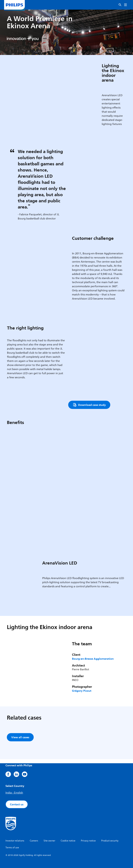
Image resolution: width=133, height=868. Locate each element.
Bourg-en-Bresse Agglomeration (93, 659)
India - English (14, 793)
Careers (34, 841)
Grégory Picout (82, 691)
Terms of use (12, 848)
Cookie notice (68, 841)
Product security (110, 841)
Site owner (49, 841)
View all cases (20, 737)
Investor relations (15, 841)
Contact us (17, 804)
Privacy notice (88, 841)
